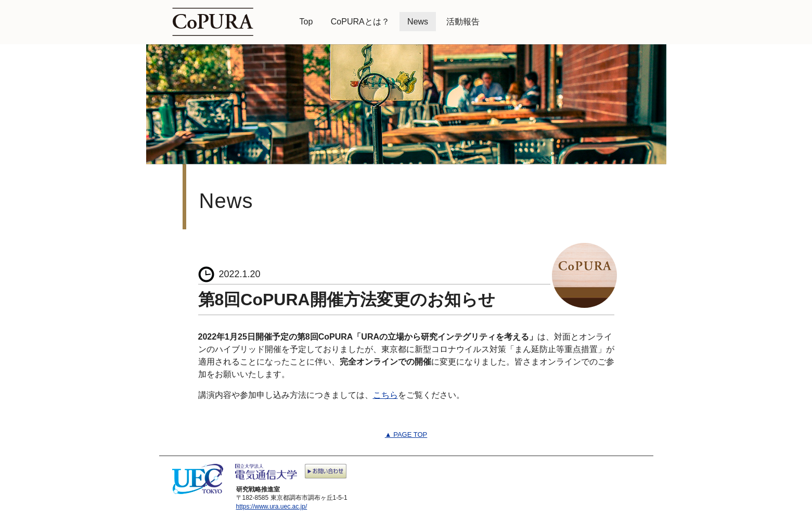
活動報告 (463, 22)
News (418, 22)
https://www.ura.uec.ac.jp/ (272, 507)
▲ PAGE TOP (406, 434)
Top (306, 22)
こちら (385, 395)
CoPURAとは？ (360, 22)
